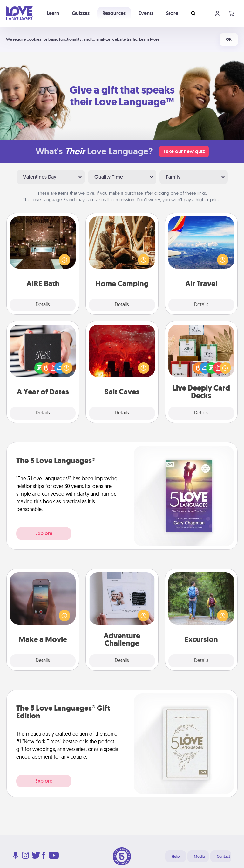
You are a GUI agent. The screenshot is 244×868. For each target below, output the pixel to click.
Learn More (149, 39)
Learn (53, 13)
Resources (114, 13)
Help (176, 857)
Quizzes (81, 13)
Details (43, 305)
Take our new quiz (184, 151)
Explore (44, 533)
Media (199, 857)
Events (146, 13)
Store (172, 13)
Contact (223, 857)
